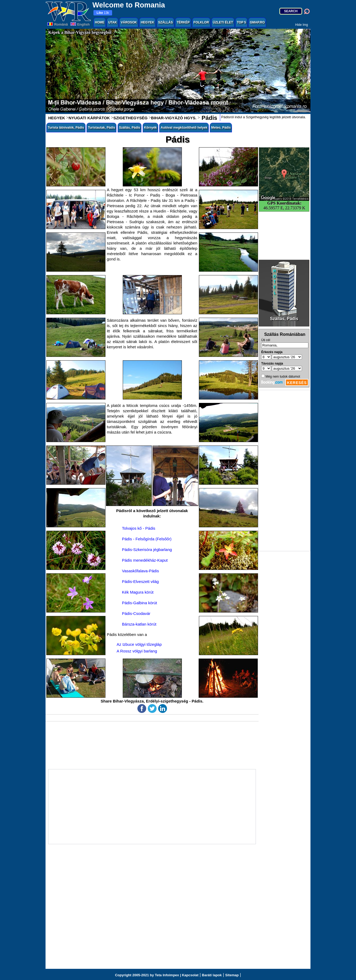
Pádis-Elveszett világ (140, 581)
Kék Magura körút (138, 592)
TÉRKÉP (183, 22)
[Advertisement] (284, 471)
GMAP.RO (257, 22)
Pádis (209, 118)
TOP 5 (241, 22)
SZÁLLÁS (165, 22)
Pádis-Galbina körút (140, 603)
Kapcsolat (190, 975)
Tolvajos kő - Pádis (139, 528)
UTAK (112, 22)
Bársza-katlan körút (139, 624)
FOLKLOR (201, 22)
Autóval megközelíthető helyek (184, 128)
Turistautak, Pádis (101, 128)
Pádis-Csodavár (136, 613)
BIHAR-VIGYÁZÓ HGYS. (174, 118)
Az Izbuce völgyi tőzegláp (139, 644)
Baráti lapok (212, 975)
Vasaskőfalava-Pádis (140, 571)
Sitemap (232, 975)
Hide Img (301, 25)
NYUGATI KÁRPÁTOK (89, 118)
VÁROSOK (129, 22)
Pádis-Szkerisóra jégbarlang (147, 550)
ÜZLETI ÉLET (223, 22)
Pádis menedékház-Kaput (145, 560)
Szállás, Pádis (130, 128)
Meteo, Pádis (221, 128)
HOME (100, 22)
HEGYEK (147, 22)
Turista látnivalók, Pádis (66, 128)
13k (103, 13)
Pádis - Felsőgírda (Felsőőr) (147, 539)
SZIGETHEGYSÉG (130, 118)
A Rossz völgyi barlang (137, 651)
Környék (150, 128)
